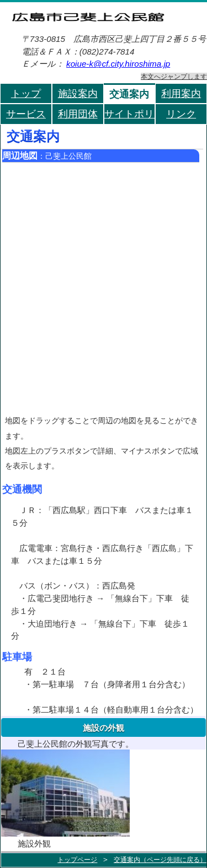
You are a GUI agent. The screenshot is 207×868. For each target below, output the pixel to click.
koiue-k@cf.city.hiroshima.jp (118, 64)
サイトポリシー (130, 114)
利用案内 (181, 93)
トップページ (77, 860)
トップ (26, 93)
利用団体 (78, 114)
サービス (26, 114)
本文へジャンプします (174, 76)
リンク (181, 114)
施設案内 (78, 93)
